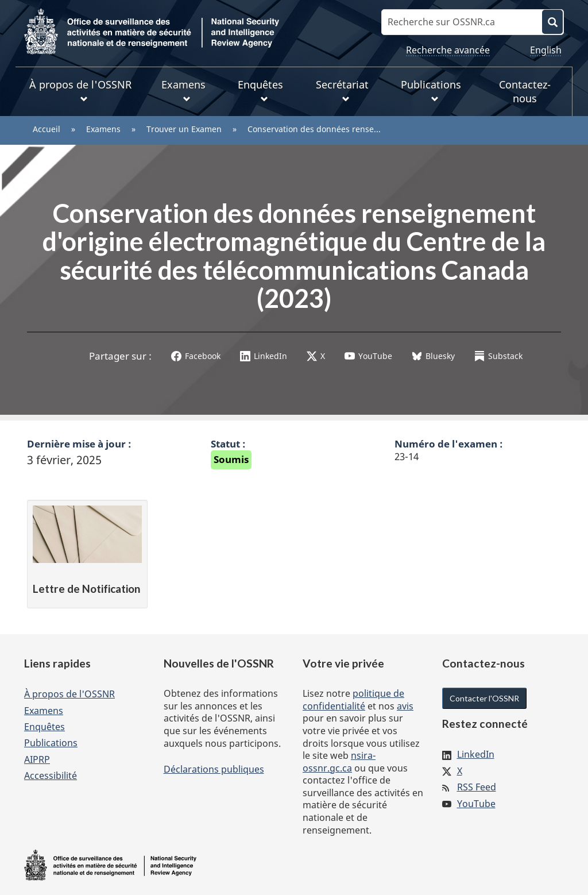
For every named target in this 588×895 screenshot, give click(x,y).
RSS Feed (477, 787)
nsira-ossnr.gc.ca (339, 762)
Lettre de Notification (86, 589)
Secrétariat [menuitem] (342, 90)
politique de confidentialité (353, 700)
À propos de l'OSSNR (69, 694)
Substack (498, 356)
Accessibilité (51, 776)
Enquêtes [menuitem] (260, 90)
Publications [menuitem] (431, 90)
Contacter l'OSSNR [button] (484, 698)
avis (405, 706)
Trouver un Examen (184, 129)
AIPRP (37, 759)
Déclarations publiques (214, 769)
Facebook (196, 356)
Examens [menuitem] (183, 90)
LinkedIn (264, 356)
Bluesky (433, 356)
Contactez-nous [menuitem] (525, 91)
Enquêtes (45, 727)
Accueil (47, 129)
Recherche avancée (448, 50)
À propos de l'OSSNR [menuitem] (80, 90)
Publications (51, 743)
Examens (103, 129)
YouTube (368, 356)
